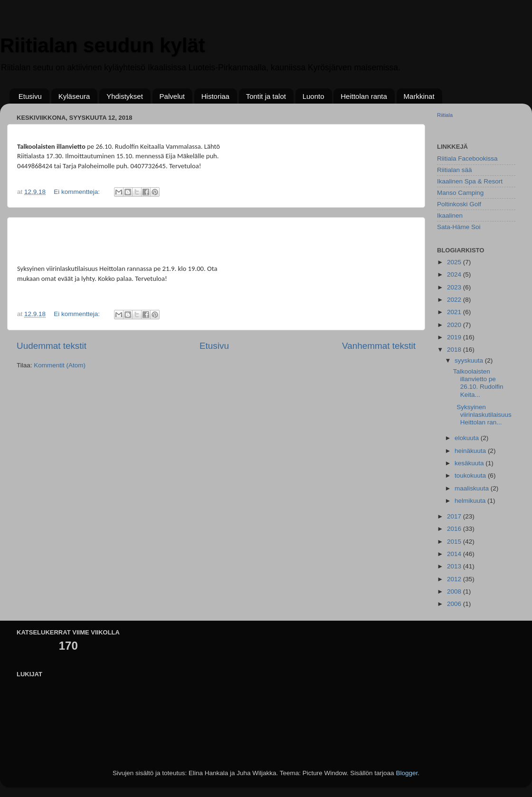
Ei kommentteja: (78, 192)
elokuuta (468, 438)
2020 (455, 325)
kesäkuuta (470, 463)
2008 (455, 591)
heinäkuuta (471, 451)
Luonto (313, 96)
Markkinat (419, 96)
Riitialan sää (455, 170)
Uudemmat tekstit (52, 346)
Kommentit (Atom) (60, 365)
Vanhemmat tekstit (379, 346)
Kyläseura (74, 96)
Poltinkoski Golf (459, 204)
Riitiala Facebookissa (467, 158)
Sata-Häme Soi (459, 227)
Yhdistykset (125, 96)
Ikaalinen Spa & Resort (470, 181)
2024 (455, 274)
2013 (455, 566)
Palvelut (172, 96)
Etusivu (30, 96)
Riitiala (445, 115)
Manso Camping (460, 193)
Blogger (407, 773)
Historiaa (215, 96)
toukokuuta (471, 475)
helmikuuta (471, 501)
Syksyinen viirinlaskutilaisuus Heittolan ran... (482, 415)
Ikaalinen (450, 216)
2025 (455, 262)
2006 (455, 604)
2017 (455, 516)
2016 (455, 529)
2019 (455, 337)
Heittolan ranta (364, 96)
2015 (455, 542)
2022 (455, 300)
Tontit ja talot (266, 96)
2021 (455, 312)
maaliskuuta (473, 488)
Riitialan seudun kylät (103, 45)
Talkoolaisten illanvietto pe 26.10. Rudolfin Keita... (478, 383)
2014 (455, 554)
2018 (455, 350)
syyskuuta (470, 360)
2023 (455, 287)
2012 (455, 579)
